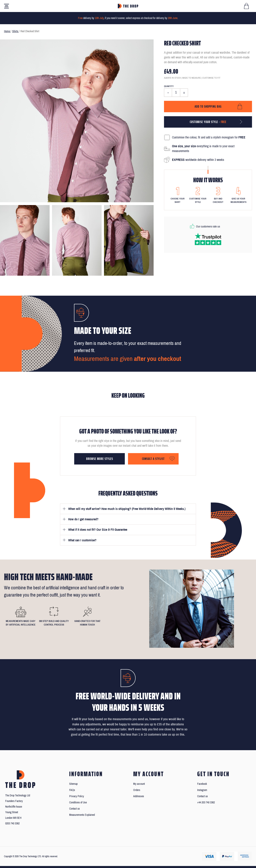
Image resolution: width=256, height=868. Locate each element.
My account (139, 784)
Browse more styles (100, 459)
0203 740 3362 (12, 823)
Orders (137, 790)
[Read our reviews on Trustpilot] (208, 239)
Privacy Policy (77, 796)
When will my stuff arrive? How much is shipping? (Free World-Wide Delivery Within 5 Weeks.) (127, 509)
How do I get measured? (83, 519)
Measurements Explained (82, 815)
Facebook (202, 784)
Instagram (202, 790)
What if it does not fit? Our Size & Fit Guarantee (98, 530)
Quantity (169, 86)
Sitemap (73, 784)
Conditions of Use (78, 802)
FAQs (72, 790)
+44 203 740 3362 (206, 802)
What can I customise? (82, 540)
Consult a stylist (153, 459)
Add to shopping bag (208, 106)
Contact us (74, 809)
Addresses (139, 796)
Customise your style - (208, 122)
